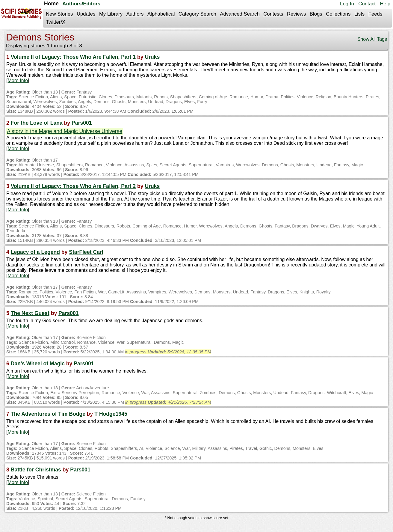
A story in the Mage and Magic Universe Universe (65, 131)
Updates (86, 14)
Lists (360, 14)
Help (385, 4)
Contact (367, 4)
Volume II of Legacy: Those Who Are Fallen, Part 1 (73, 57)
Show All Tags (372, 39)
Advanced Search (240, 14)
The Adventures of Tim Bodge (48, 414)
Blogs (316, 14)
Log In (347, 4)
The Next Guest (30, 313)
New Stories (59, 14)
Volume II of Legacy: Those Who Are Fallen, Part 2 (73, 186)
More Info (18, 80)
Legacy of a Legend (35, 252)
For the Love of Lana (37, 123)
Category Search (197, 14)
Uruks (152, 57)
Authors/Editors (81, 4)
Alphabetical (161, 14)
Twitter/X (56, 22)
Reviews (296, 14)
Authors (135, 14)
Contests (273, 14)
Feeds (375, 14)
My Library (111, 14)
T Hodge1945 (111, 414)
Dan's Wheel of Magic (38, 364)
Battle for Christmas (36, 470)
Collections (338, 14)
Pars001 (82, 123)
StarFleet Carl (86, 252)
